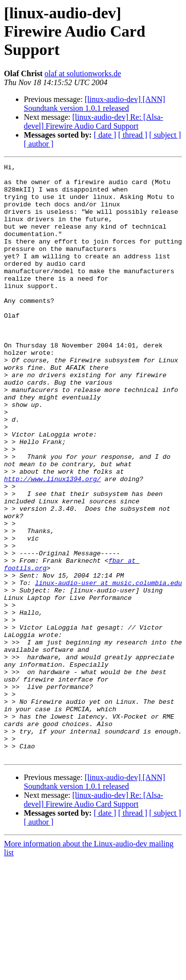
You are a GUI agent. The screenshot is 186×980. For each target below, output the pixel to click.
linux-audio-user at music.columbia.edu (108, 667)
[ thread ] (133, 135)
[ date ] (105, 135)
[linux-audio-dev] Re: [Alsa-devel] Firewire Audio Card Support (93, 122)
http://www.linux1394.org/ (52, 542)
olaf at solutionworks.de (83, 73)
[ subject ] (165, 135)
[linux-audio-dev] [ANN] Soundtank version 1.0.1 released (94, 104)
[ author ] (39, 144)
